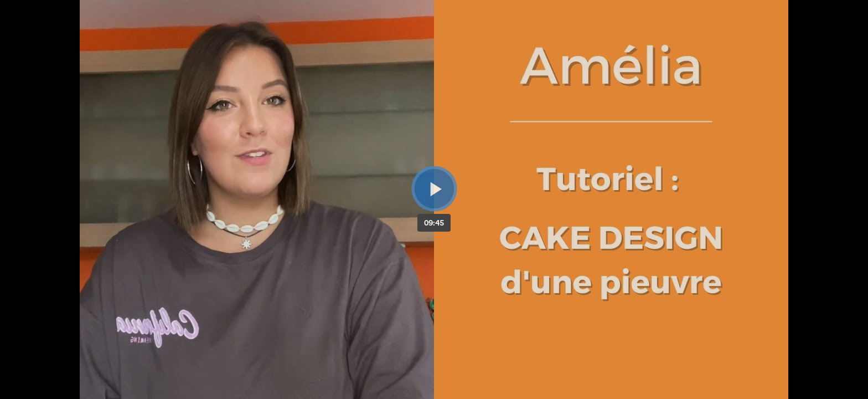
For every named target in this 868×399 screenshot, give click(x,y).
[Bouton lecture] (434, 189)
